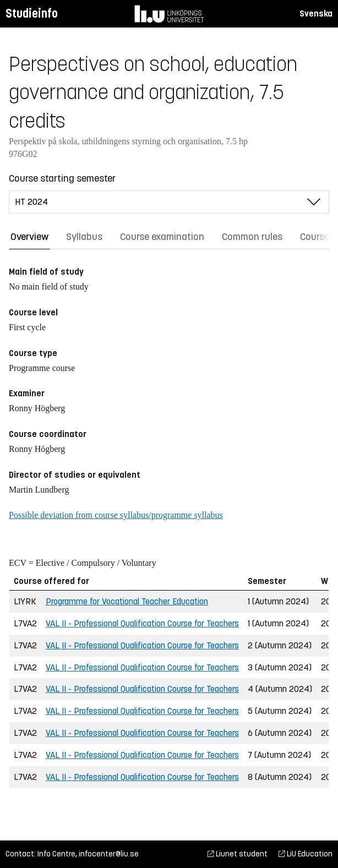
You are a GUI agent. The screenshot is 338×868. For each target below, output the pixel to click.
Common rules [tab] (252, 237)
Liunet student (238, 854)
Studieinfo (32, 13)
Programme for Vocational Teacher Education (127, 601)
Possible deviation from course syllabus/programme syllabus (116, 515)
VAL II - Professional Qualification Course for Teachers (142, 623)
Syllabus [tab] (84, 237)
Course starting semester (62, 178)
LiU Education (306, 854)
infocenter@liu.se (109, 854)
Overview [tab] (29, 237)
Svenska (316, 13)
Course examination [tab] (162, 237)
